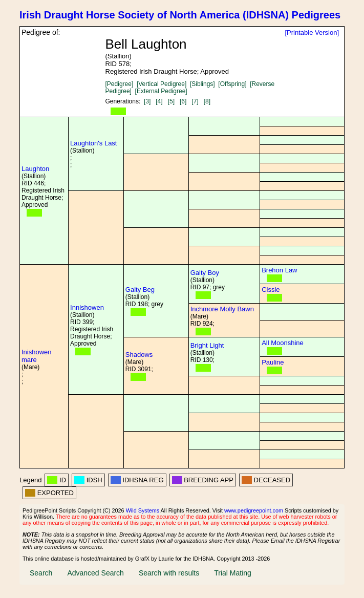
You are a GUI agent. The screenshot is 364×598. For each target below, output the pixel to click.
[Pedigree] (120, 84)
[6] (183, 101)
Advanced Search (95, 573)
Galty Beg (140, 290)
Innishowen (87, 307)
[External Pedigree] (161, 91)
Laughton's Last (93, 143)
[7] (195, 101)
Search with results (169, 573)
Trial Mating (233, 573)
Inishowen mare (37, 356)
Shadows (139, 355)
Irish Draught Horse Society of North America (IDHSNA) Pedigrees (180, 15)
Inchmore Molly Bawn (222, 309)
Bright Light (207, 345)
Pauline (273, 362)
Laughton (35, 169)
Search (41, 573)
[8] (207, 101)
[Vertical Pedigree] (162, 84)
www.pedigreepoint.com (254, 510)
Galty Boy (205, 273)
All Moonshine (283, 343)
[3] (147, 101)
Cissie (271, 290)
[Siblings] (202, 84)
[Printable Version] (312, 33)
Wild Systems (143, 510)
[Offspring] (232, 84)
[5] (171, 101)
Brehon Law (279, 270)
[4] (159, 101)
